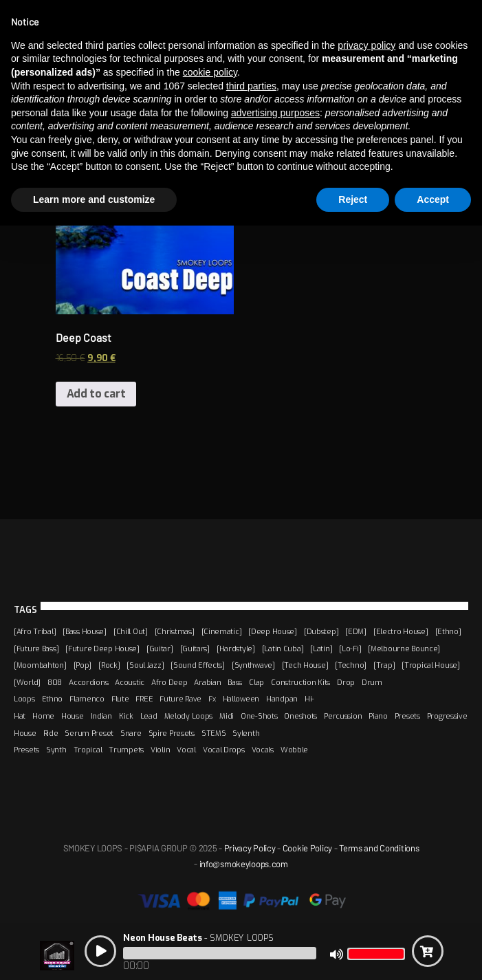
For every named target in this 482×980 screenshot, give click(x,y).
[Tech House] (305, 665)
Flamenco (87, 699)
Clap (256, 682)
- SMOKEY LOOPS (198, 938)
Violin (160, 750)
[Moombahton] (40, 665)
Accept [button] (433, 199)
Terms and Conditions (379, 848)
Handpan (282, 699)
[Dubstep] (321, 631)
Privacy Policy (250, 848)
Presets (407, 716)
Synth (56, 750)
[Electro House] (401, 631)
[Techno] (351, 665)
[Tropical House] (430, 665)
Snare (131, 733)
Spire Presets (172, 733)
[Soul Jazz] (145, 665)
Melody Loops (189, 716)
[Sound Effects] (198, 665)
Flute (120, 699)
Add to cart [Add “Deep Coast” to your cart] (96, 394)
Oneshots (300, 716)
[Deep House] (273, 631)
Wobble (294, 750)
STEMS (214, 733)
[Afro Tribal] (35, 631)
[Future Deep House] (102, 649)
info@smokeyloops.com (244, 864)
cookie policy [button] (210, 72)
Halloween (241, 699)
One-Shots (259, 716)
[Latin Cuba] (283, 649)
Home (43, 716)
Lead (149, 716)
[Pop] (83, 665)
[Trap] (384, 665)
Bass (235, 682)
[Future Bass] (36, 649)
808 (55, 682)
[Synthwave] (253, 665)
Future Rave (180, 699)
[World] (27, 682)
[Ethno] (448, 631)
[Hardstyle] (236, 649)
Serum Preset (89, 733)
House (73, 716)
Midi (227, 716)
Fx (212, 699)
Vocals (263, 750)
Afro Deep (169, 682)
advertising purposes (275, 113)
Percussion (343, 716)
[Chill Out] (131, 631)
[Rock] (109, 665)
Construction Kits (300, 682)
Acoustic (130, 682)
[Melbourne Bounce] (404, 649)
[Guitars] (195, 649)
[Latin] (321, 649)
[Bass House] (85, 631)
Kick (126, 716)
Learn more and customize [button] (94, 199)
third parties (251, 86)
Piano (378, 716)
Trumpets (126, 750)
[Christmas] (175, 631)
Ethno (53, 699)
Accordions (88, 682)
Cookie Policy (307, 848)
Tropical (88, 750)
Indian (101, 716)
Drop (346, 682)
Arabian (207, 682)
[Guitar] (160, 649)
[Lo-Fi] (350, 649)
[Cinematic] (222, 631)
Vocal (186, 750)
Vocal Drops (224, 750)
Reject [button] (353, 199)
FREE (144, 699)
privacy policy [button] (366, 45)
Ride (51, 733)
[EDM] (356, 631)
